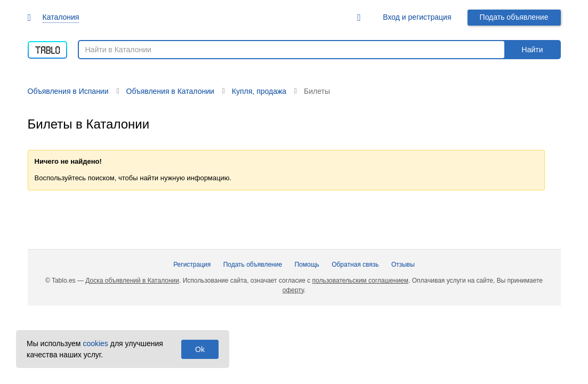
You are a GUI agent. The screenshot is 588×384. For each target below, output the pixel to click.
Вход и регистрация (417, 17)
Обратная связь (355, 265)
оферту (293, 290)
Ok (200, 349)
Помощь (307, 265)
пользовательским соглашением (360, 281)
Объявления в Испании (68, 91)
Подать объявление (514, 17)
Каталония (61, 17)
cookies (95, 343)
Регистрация (192, 265)
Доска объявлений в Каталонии (132, 281)
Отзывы (403, 265)
